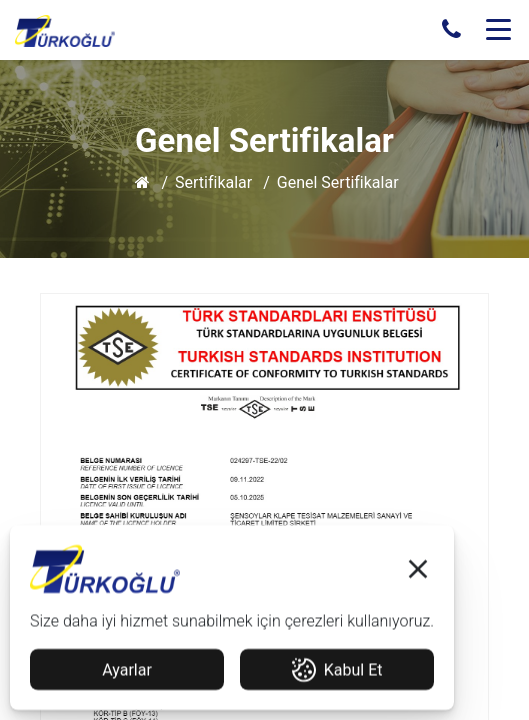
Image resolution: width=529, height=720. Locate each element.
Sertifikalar (213, 182)
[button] (418, 574)
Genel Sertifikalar (338, 182)
